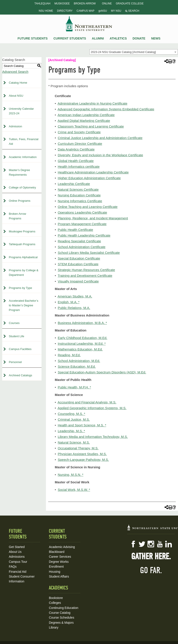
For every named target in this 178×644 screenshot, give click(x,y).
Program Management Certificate (82, 224)
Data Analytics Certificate (76, 149)
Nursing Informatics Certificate (80, 201)
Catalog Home (18, 83)
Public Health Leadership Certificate (84, 235)
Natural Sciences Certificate (78, 189)
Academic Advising (62, 547)
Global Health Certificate (76, 161)
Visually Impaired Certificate (78, 281)
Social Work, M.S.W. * (74, 490)
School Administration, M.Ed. (79, 361)
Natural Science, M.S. (74, 442)
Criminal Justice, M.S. (74, 419)
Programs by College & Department (24, 273)
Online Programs (20, 201)
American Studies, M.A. (75, 296)
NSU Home (46, 11)
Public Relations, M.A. (74, 308)
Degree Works (59, 562)
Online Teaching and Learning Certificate (88, 207)
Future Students (33, 38)
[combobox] (134, 52)
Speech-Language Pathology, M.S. (83, 460)
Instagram (151, 544)
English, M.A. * (68, 302)
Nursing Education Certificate (79, 195)
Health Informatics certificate (79, 167)
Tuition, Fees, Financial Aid (24, 141)
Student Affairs (59, 576)
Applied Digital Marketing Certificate (84, 121)
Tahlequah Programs (22, 244)
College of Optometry (22, 187)
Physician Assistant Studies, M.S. (82, 454)
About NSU (16, 96)
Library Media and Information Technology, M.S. (93, 437)
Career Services (60, 557)
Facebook (133, 544)
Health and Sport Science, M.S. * (82, 425)
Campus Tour (18, 562)
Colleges (55, 603)
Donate (139, 38)
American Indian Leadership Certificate (86, 115)
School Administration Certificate (81, 247)
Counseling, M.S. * (71, 414)
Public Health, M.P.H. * (74, 387)
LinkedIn (169, 544)
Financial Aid (18, 572)
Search (132, 11)
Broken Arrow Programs (17, 216)
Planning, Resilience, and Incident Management (93, 218)
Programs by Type (20, 288)
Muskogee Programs (22, 231)
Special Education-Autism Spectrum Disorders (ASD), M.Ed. (102, 372)
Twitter (142, 544)
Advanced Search (15, 72)
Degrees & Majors (61, 623)
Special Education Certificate (79, 258)
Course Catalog (60, 613)
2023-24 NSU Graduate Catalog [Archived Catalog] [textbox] (123, 52)
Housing (54, 572)
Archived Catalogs (21, 375)
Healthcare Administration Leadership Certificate (93, 172)
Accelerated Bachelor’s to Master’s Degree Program (24, 305)
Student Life (16, 336)
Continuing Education (63, 608)
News (156, 38)
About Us (15, 552)
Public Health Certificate (75, 230)
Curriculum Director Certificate (80, 144)
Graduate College (130, 4)
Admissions (17, 557)
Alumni (98, 38)
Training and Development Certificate (85, 276)
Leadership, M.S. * (71, 431)
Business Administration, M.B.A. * (82, 323)
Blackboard (57, 552)
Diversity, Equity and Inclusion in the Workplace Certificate (100, 155)
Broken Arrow (85, 4)
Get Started (17, 547)
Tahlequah (42, 4)
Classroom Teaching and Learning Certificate (91, 126)
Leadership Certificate (74, 184)
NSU (89, 24)
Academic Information (23, 157)
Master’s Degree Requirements (19, 172)
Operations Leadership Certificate (82, 212)
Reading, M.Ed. (69, 355)
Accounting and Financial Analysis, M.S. (87, 402)
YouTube (160, 544)
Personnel (15, 362)
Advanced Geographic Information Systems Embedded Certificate (106, 109)
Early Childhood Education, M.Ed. (82, 338)
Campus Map (86, 11)
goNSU (103, 11)
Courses (14, 323)
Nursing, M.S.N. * (70, 475)
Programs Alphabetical (23, 257)
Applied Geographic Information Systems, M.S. (92, 408)
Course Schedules (61, 618)
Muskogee (62, 4)
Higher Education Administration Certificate (89, 178)
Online (107, 4)
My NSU (116, 11)
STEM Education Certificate (78, 264)
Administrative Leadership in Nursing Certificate (93, 103)
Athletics (118, 38)
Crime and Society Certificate (79, 132)
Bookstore (56, 598)
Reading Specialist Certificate (79, 241)
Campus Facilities (20, 349)
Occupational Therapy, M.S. (78, 448)
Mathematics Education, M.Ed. (80, 349)
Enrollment (56, 567)
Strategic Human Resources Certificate (86, 270)
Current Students (70, 38)
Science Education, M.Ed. (77, 366)
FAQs (13, 567)
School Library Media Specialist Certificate (89, 253)
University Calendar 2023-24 (21, 111)
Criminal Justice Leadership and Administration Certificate (100, 138)
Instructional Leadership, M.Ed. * (82, 344)
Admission (15, 126)
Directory (65, 11)
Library (54, 627)
